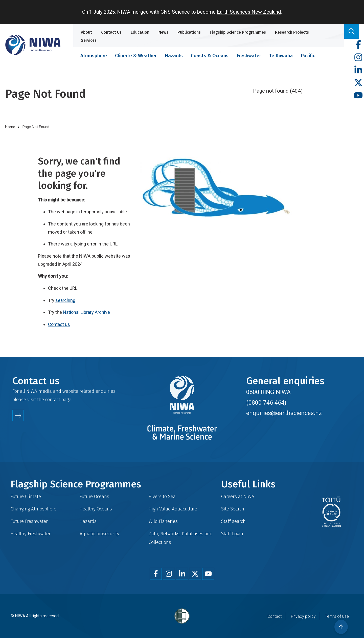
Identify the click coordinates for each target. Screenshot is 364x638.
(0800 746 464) (266, 403)
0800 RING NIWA (268, 392)
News (163, 32)
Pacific (308, 56)
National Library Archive (86, 312)
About (86, 32)
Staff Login (232, 534)
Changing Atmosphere (33, 509)
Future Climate (26, 496)
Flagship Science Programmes (238, 32)
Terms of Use (337, 616)
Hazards (174, 56)
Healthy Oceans (96, 509)
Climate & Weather (136, 56)
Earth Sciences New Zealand (249, 12)
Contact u (58, 324)
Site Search (233, 509)
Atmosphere (94, 56)
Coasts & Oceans (210, 56)
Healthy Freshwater (31, 534)
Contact (275, 616)
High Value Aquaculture (173, 509)
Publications (189, 32)
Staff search (233, 521)
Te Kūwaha (281, 56)
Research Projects (292, 32)
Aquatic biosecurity (99, 534)
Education (140, 32)
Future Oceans (94, 496)
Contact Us (111, 32)
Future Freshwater (29, 521)
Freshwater (249, 56)
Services (89, 40)
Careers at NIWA (238, 496)
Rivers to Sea (162, 496)
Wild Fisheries (163, 521)
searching (65, 300)
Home (10, 127)
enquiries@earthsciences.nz (284, 413)
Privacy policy (303, 616)
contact (53, 399)
